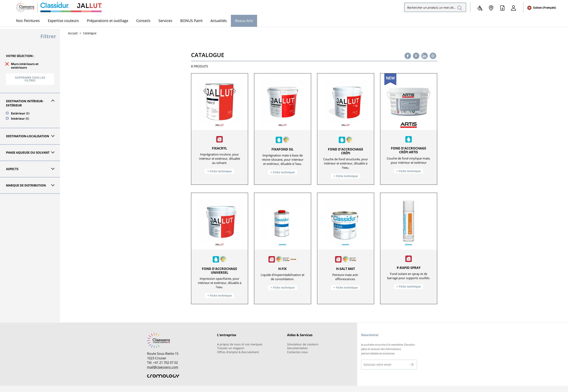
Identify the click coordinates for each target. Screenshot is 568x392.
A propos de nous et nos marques (240, 344)
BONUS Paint (191, 21)
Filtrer (48, 36)
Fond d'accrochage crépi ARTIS (409, 150)
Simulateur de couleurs (303, 344)
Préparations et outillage (108, 21)
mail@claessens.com (163, 367)
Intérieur (20, 118)
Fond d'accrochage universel (219, 271)
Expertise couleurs (63, 21)
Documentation (297, 348)
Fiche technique (221, 171)
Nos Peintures (28, 21)
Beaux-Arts (244, 21)
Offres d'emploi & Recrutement (238, 352)
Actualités (219, 21)
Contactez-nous (298, 352)
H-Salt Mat (346, 269)
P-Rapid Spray (409, 268)
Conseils (143, 21)
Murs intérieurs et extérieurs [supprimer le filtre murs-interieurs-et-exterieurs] (25, 66)
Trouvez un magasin (231, 348)
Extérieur (20, 113)
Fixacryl (219, 148)
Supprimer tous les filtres (30, 79)
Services (165, 21)
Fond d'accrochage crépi (346, 151)
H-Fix (282, 269)
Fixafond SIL (282, 149)
